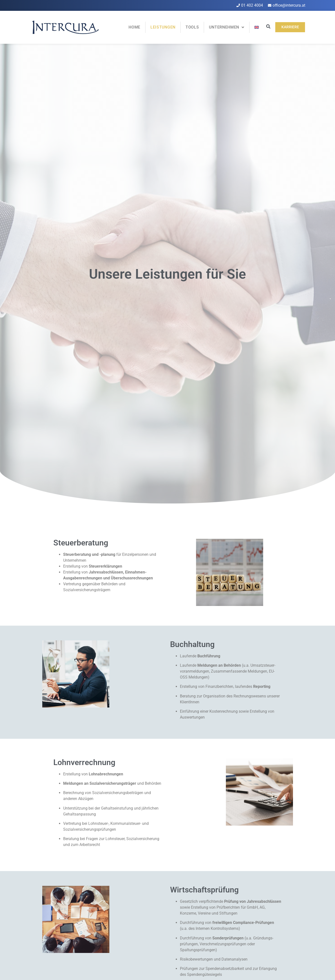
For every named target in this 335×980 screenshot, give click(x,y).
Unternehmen (226, 27)
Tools (192, 27)
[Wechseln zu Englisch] (257, 27)
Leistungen (163, 27)
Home (134, 27)
